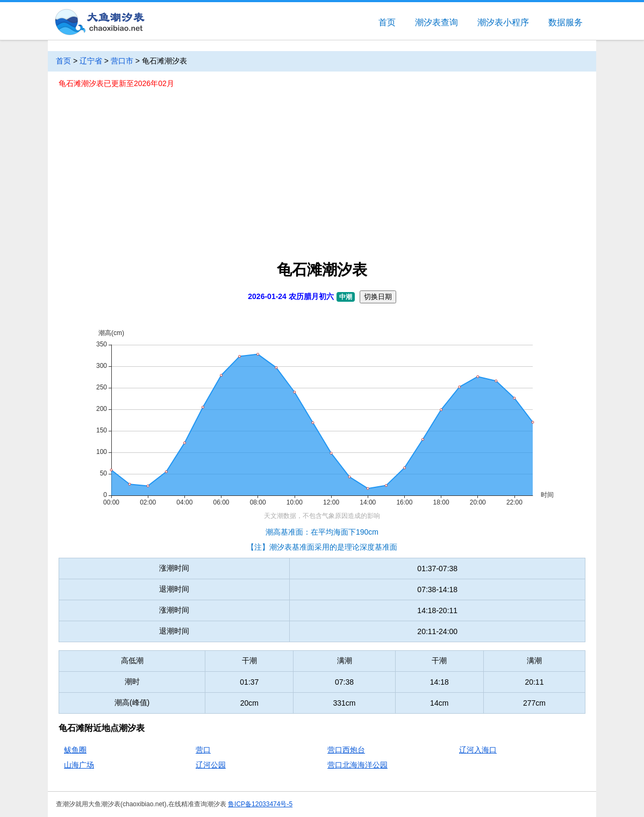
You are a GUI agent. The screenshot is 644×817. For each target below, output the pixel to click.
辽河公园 (211, 765)
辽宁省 (91, 61)
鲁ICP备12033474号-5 (260, 804)
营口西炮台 (346, 750)
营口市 (122, 61)
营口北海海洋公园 (357, 765)
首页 (387, 22)
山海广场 (79, 765)
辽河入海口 (478, 750)
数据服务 (566, 22)
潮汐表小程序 (503, 22)
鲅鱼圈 (75, 750)
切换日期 (378, 297)
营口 (203, 750)
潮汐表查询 (437, 22)
